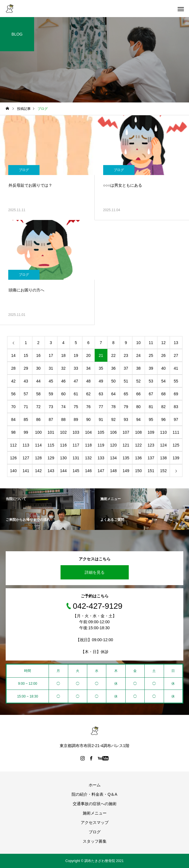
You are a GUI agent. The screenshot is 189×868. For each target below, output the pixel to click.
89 (76, 419)
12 (163, 343)
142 (38, 471)
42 (13, 381)
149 (126, 471)
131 (76, 458)
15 (26, 355)
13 (176, 343)
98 (13, 432)
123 (151, 445)
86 (38, 419)
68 (163, 394)
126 (13, 458)
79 (126, 407)
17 (51, 355)
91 (101, 419)
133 (101, 458)
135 (126, 458)
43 (26, 381)
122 (138, 445)
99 (26, 432)
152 (163, 471)
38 (138, 368)
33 (76, 368)
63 (101, 394)
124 (163, 445)
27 (176, 355)
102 (63, 432)
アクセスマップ (95, 822)
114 (38, 445)
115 (51, 445)
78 (113, 407)
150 (138, 471)
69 (176, 394)
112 (13, 445)
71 (26, 407)
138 (163, 458)
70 (13, 407)
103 (76, 432)
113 (26, 445)
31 (51, 368)
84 (13, 419)
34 (88, 368)
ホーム (95, 785)
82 (163, 407)
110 (163, 432)
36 (113, 368)
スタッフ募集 (95, 841)
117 (76, 445)
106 (113, 432)
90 (88, 419)
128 (38, 458)
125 (176, 445)
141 (26, 471)
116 (63, 445)
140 (13, 471)
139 (176, 458)
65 (126, 394)
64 (113, 394)
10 (138, 343)
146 (88, 471)
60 (63, 394)
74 (63, 407)
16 (38, 355)
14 (13, 355)
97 (176, 419)
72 (38, 407)
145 (76, 471)
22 (113, 355)
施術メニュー (95, 813)
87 (51, 419)
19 (76, 355)
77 (101, 407)
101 (51, 432)
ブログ (24, 170)
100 (38, 432)
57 (26, 394)
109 (151, 432)
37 (126, 368)
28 (13, 368)
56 (13, 394)
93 (126, 419)
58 (38, 394)
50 (113, 381)
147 (101, 471)
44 (38, 381)
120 (113, 445)
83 (176, 407)
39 (151, 368)
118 (88, 445)
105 (101, 432)
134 (113, 458)
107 (126, 432)
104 (88, 432)
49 (101, 381)
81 (151, 407)
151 (151, 471)
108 (138, 432)
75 (76, 407)
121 (126, 445)
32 (63, 368)
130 (63, 458)
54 (163, 381)
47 (76, 381)
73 (51, 407)
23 (126, 355)
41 (176, 368)
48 (88, 381)
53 (151, 381)
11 (151, 343)
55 (176, 381)
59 (51, 394)
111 (176, 432)
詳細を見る (95, 572)
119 (101, 445)
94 (138, 419)
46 (63, 381)
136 (138, 458)
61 (76, 394)
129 (51, 458)
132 (88, 458)
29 (26, 368)
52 (138, 381)
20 (88, 355)
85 (26, 419)
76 (88, 407)
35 (101, 368)
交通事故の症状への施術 (95, 804)
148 (113, 471)
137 (151, 458)
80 (138, 407)
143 (51, 471)
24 (138, 355)
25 (151, 355)
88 (63, 419)
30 (38, 368)
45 (51, 381)
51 (126, 381)
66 (138, 394)
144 (63, 471)
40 (163, 368)
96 (163, 419)
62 (88, 394)
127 (26, 458)
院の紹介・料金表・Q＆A (94, 794)
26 (163, 355)
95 (151, 419)
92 (113, 419)
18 (63, 355)
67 (151, 394)
